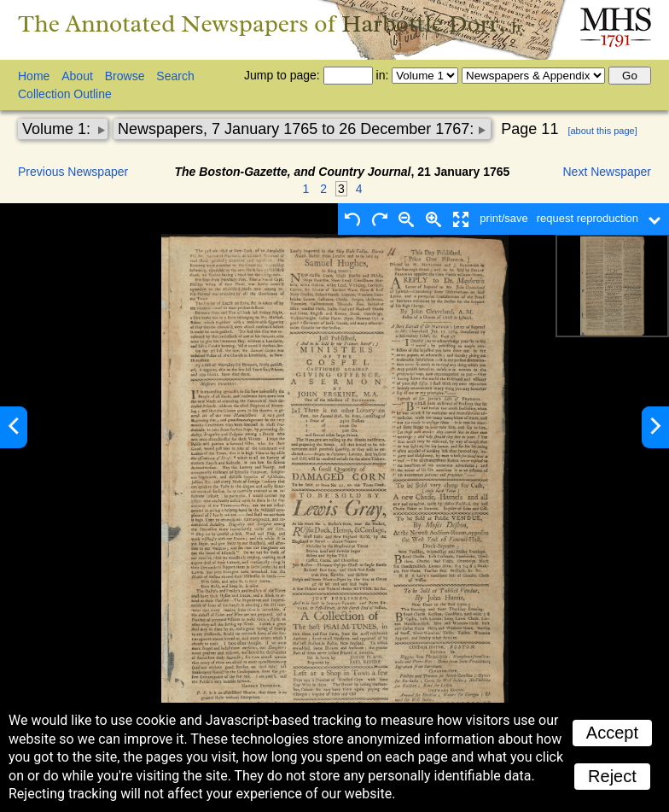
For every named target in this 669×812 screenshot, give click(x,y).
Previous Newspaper (73, 172)
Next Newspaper (608, 172)
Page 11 (529, 129)
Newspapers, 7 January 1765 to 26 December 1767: (298, 129)
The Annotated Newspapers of (272, 23)
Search (175, 76)
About (77, 76)
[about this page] (602, 131)
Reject (612, 776)
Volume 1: (58, 129)
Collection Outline (65, 94)
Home (34, 76)
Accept (612, 733)
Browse (125, 76)
